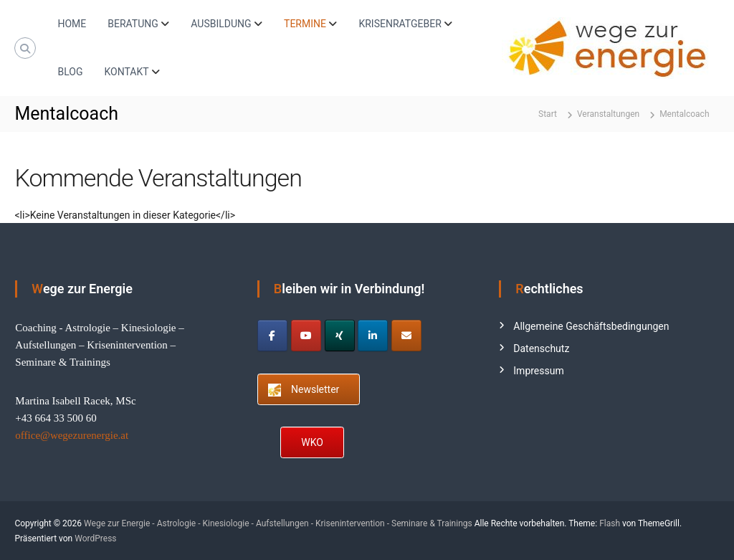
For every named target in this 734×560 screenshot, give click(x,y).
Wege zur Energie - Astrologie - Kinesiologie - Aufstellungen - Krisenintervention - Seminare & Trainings (278, 523)
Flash (610, 523)
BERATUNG (133, 24)
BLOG (70, 72)
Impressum (538, 371)
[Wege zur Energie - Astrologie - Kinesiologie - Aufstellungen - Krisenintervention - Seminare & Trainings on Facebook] (272, 336)
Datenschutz (541, 348)
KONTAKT (126, 72)
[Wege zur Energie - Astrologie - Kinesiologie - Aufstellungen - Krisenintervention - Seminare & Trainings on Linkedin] (373, 336)
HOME (72, 24)
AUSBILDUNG (221, 24)
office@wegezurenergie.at (72, 435)
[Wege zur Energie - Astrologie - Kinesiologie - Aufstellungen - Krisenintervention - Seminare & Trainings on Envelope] (406, 336)
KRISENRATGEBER (400, 24)
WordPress (95, 538)
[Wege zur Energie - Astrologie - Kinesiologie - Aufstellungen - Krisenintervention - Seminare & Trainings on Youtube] (306, 336)
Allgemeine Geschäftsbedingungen (591, 326)
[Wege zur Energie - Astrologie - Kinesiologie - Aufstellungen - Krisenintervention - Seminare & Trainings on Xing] (340, 336)
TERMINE (305, 24)
